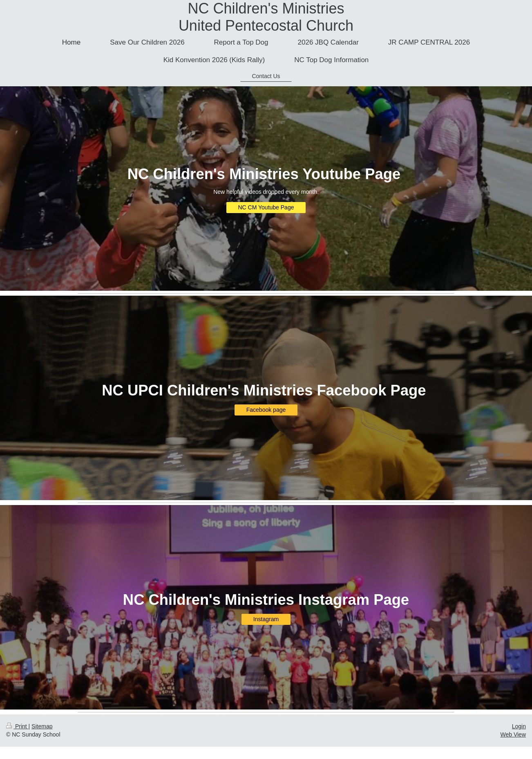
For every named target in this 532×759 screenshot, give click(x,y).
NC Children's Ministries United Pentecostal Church (266, 17)
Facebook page (266, 410)
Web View (513, 734)
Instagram (266, 619)
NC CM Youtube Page (266, 207)
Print (17, 726)
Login (519, 726)
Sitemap (42, 726)
